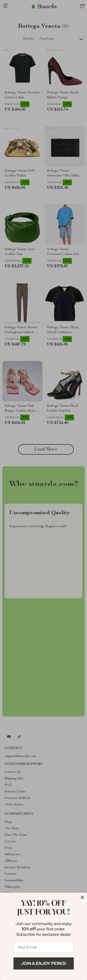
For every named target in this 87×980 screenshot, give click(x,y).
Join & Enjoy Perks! (43, 963)
